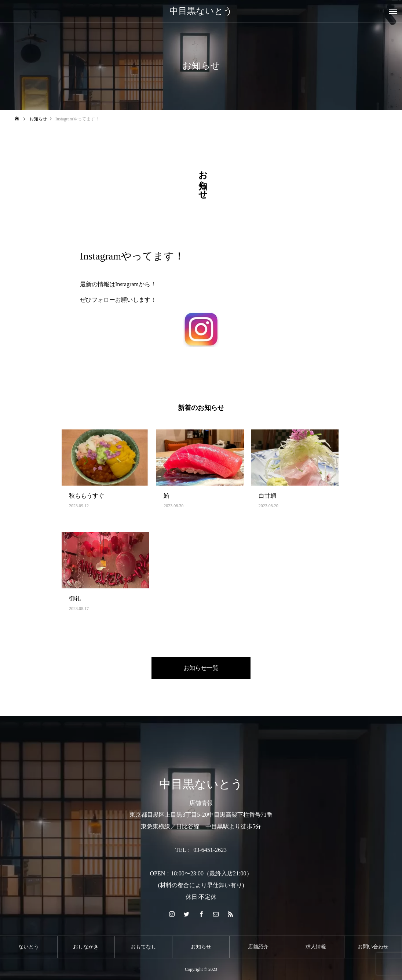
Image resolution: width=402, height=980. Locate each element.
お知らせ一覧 (201, 668)
